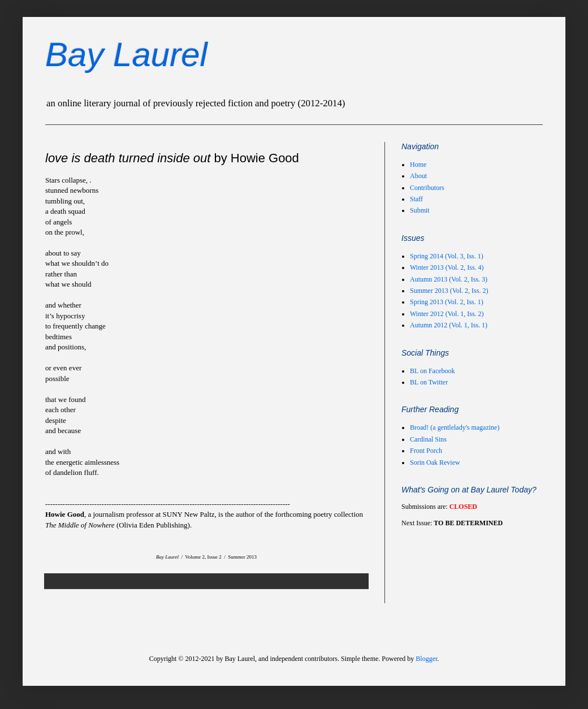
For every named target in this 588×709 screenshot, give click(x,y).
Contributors (427, 188)
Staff (416, 199)
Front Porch (426, 451)
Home (418, 165)
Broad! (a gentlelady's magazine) (455, 427)
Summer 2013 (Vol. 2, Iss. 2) (449, 291)
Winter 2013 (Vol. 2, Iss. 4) (447, 267)
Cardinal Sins (428, 439)
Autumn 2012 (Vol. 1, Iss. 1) (449, 325)
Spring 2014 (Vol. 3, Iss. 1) (447, 256)
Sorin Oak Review (435, 462)
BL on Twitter (429, 382)
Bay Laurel (126, 55)
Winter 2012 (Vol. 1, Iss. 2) (447, 314)
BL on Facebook (433, 371)
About (418, 176)
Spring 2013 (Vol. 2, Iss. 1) (447, 302)
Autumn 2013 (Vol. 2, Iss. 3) (449, 279)
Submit (420, 210)
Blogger (426, 659)
